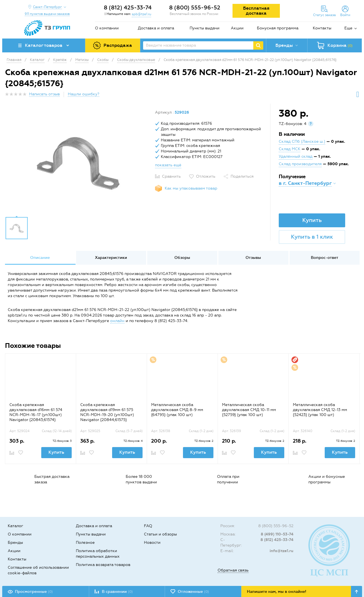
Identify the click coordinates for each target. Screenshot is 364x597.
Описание (40, 258)
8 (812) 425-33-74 (128, 7)
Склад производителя (300, 164)
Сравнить (171, 176)
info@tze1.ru (282, 551)
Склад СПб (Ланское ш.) (302, 141)
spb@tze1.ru (141, 14)
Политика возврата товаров (103, 565)
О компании (107, 28)
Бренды (15, 543)
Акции (237, 28)
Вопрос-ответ (325, 258)
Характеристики (111, 258)
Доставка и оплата (156, 28)
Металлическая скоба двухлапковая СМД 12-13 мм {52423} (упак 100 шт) (320, 410)
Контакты (322, 28)
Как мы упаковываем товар (191, 188)
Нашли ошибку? (84, 94)
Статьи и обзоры (160, 534)
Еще (348, 28)
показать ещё (168, 165)
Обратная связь (233, 570)
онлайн (117, 321)
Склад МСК (290, 149)
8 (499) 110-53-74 (277, 534)
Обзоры (182, 258)
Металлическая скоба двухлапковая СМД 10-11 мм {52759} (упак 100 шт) (249, 410)
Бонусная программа (278, 28)
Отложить (206, 176)
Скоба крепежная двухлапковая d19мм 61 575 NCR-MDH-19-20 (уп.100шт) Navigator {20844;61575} (107, 412)
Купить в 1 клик (312, 237)
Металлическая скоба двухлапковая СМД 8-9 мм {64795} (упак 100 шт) (177, 410)
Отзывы (253, 258)
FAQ (148, 526)
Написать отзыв (44, 94)
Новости (152, 543)
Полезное (85, 543)
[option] (78, 162)
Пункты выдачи (205, 28)
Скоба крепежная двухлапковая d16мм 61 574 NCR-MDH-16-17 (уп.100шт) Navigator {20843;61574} (36, 412)
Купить (312, 220)
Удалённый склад (296, 156)
